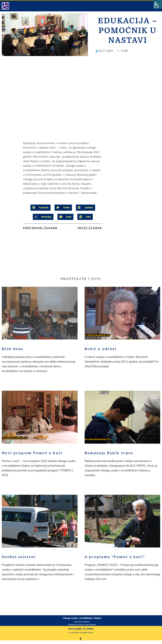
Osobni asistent (19, 557)
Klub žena (13, 349)
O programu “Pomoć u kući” (115, 557)
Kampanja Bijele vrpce (109, 453)
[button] (40, 208)
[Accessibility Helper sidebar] (158, 4)
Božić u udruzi (101, 349)
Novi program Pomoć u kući (32, 453)
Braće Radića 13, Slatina (81, 629)
